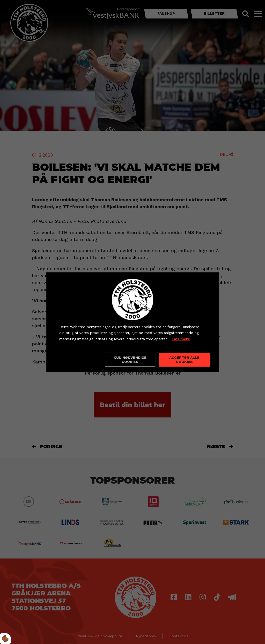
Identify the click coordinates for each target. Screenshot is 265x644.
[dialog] (132, 322)
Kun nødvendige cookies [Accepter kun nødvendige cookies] (130, 360)
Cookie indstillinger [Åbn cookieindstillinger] (78, 359)
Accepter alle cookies (184, 360)
